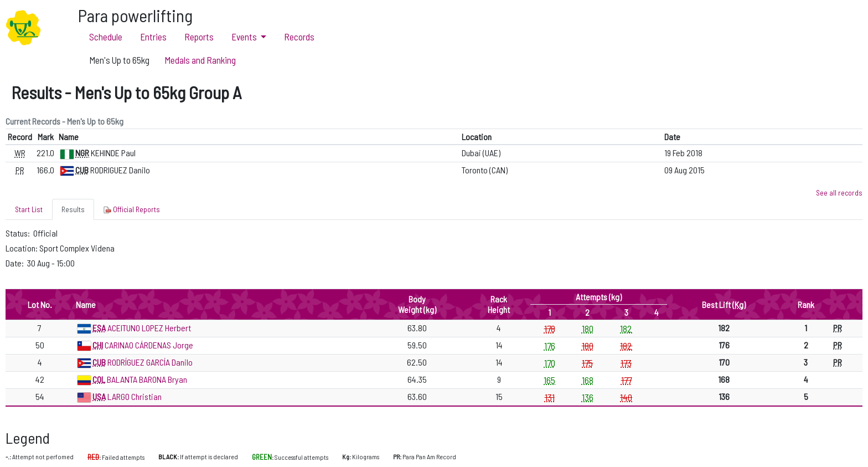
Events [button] (245, 37)
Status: (19, 233)
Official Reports (132, 209)
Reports (199, 37)
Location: (22, 248)
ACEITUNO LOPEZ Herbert (149, 328)
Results (73, 209)
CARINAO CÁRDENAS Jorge (149, 345)
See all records (839, 193)
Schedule (106, 37)
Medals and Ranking (200, 60)
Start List (29, 209)
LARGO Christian (135, 396)
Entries (153, 37)
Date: (15, 263)
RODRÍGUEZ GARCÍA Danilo (150, 362)
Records (299, 37)
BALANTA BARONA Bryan (147, 379)
